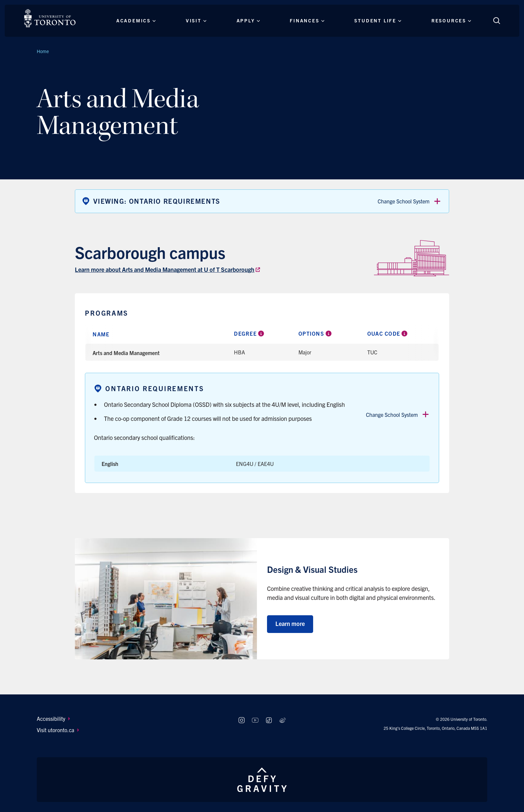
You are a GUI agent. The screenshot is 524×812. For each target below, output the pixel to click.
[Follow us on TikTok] (269, 720)
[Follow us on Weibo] (283, 720)
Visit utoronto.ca (58, 730)
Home (43, 51)
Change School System (410, 201)
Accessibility (53, 718)
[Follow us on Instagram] (241, 720)
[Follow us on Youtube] (255, 720)
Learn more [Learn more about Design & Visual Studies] (290, 623)
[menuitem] (131, 718)
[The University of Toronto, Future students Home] (50, 18)
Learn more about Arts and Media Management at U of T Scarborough (165, 269)
